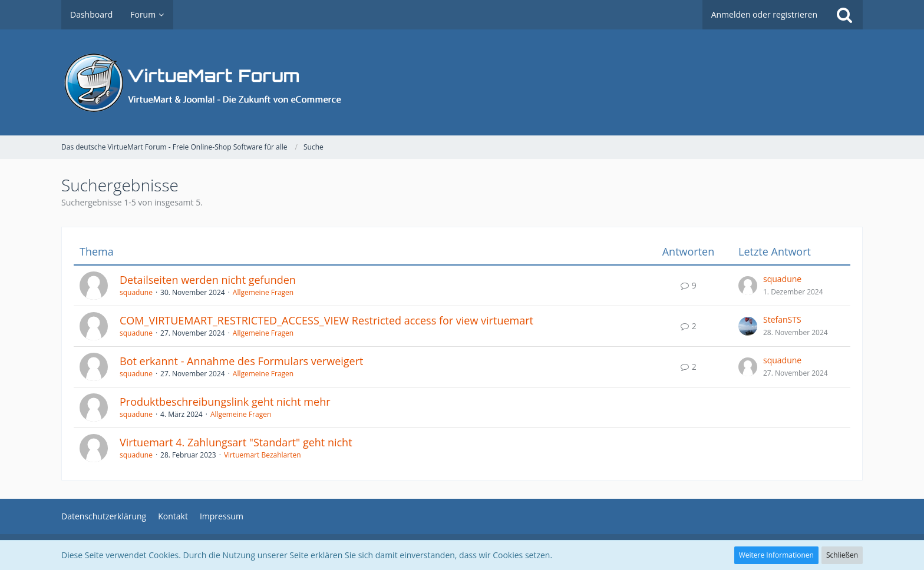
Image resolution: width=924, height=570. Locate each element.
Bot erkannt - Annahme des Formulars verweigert (241, 361)
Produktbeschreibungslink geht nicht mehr (225, 402)
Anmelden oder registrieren (764, 14)
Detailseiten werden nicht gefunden (208, 280)
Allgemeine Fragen (263, 292)
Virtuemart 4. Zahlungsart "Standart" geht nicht (236, 442)
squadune (136, 292)
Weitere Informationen (776, 555)
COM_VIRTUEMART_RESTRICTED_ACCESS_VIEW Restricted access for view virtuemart (326, 320)
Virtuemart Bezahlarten (263, 455)
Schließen (842, 555)
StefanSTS (782, 319)
